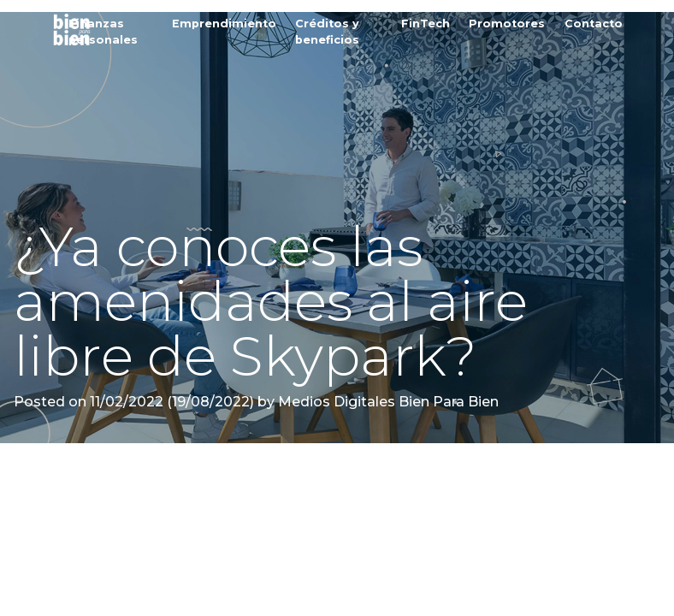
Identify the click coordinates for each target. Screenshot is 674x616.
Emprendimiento (224, 24)
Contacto (594, 24)
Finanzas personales (103, 32)
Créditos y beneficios (327, 32)
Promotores (507, 24)
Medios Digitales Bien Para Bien (387, 402)
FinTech (426, 24)
